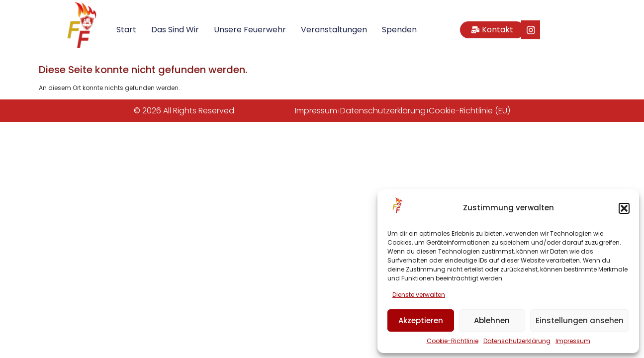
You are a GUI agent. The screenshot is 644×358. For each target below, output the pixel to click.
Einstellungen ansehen (580, 320)
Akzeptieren (421, 320)
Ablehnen (492, 320)
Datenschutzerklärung (517, 341)
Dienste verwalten (419, 295)
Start (126, 30)
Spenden (399, 30)
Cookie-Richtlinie (453, 341)
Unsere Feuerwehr (250, 30)
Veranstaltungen (334, 30)
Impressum (573, 341)
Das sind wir (175, 30)
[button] (624, 208)
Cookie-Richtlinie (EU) (469, 111)
